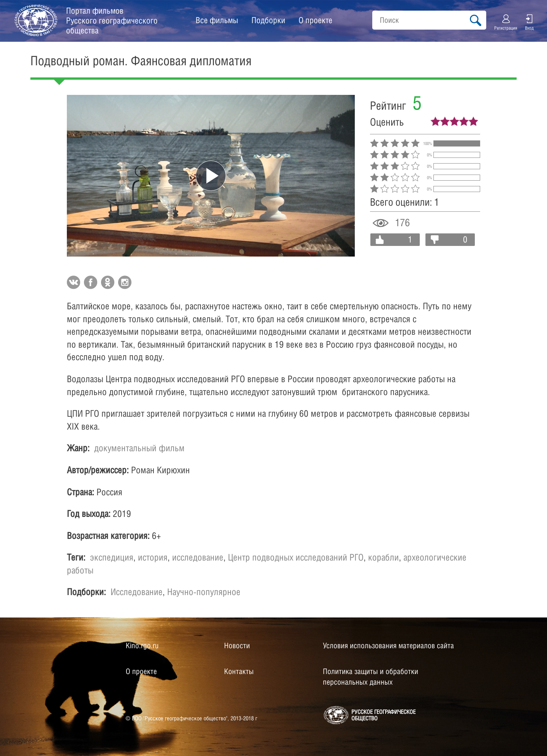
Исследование (137, 592)
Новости (237, 646)
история (153, 557)
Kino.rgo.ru (142, 646)
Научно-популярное (204, 592)
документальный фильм (139, 448)
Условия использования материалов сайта (388, 646)
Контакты (239, 671)
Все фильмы (217, 20)
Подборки (268, 20)
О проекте (315, 20)
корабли (383, 557)
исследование (198, 557)
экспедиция (112, 557)
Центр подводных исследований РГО (296, 557)
